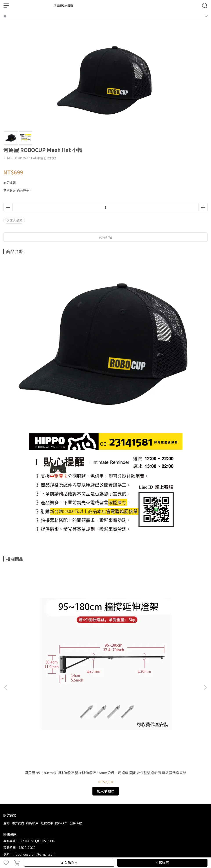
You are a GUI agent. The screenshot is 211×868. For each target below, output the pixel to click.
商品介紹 (106, 237)
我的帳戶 (32, 692)
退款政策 (47, 692)
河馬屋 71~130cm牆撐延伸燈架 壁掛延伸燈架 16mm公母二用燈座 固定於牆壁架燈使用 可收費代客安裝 (106, 644)
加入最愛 (14, 220)
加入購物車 (69, 863)
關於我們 (18, 692)
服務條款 (76, 692)
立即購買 (162, 863)
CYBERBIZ (101, 851)
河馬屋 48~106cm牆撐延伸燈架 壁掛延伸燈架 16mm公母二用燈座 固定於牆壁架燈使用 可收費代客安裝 (171, 644)
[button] (205, 622)
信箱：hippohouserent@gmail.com (29, 724)
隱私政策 (61, 692)
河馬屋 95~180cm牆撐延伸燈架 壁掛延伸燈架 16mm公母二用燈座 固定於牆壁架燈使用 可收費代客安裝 (40, 644)
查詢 (6, 692)
